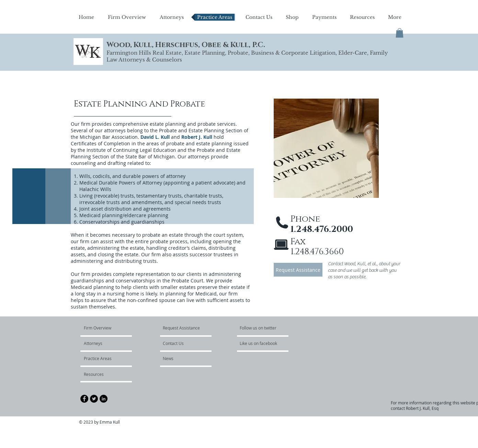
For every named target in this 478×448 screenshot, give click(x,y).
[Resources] (102, 374)
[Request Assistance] (298, 270)
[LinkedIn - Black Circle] (104, 399)
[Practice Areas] (102, 358)
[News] (181, 358)
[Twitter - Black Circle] (94, 399)
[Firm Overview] (110, 328)
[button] (400, 33)
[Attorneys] (104, 343)
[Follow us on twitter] (259, 328)
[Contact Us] (183, 343)
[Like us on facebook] (260, 343)
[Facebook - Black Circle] (84, 399)
